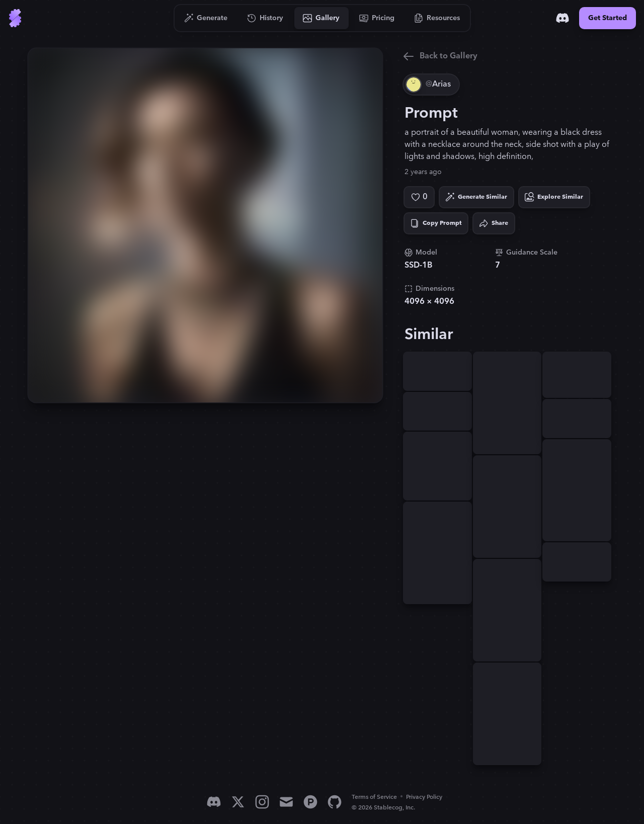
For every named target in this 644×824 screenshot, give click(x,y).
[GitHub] (335, 802)
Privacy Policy (424, 797)
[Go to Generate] (206, 18)
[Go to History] (265, 18)
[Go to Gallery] (321, 18)
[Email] (286, 802)
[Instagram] (262, 802)
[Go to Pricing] (377, 18)
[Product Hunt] (310, 802)
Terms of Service (374, 797)
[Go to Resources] (437, 18)
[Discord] (562, 18)
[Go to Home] (15, 18)
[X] (238, 802)
